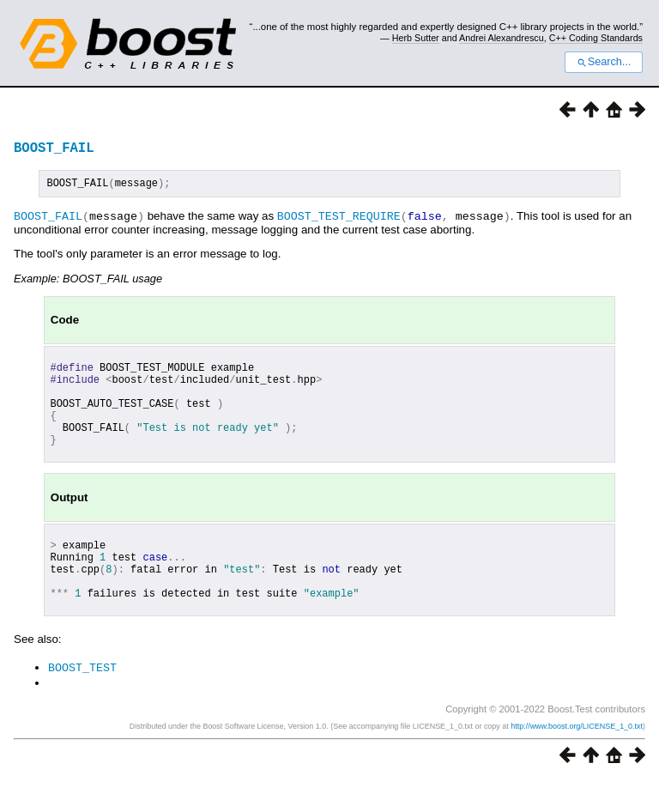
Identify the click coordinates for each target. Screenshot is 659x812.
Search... (604, 62)
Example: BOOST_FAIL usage (88, 280)
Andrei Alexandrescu (502, 38)
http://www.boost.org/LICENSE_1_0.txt (577, 758)
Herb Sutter (416, 38)
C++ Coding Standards (596, 38)
